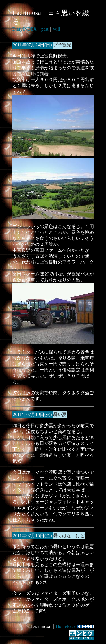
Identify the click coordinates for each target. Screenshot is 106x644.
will (56, 29)
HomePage (66, 626)
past (45, 29)
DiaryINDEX (25, 29)
